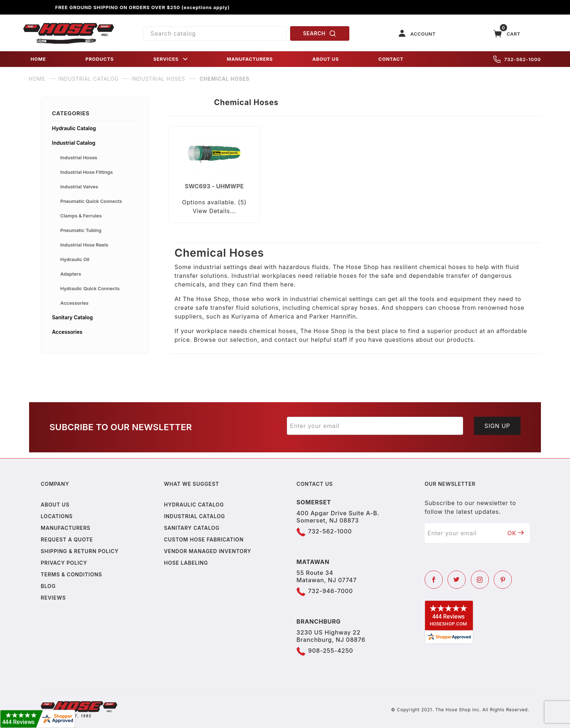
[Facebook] (434, 580)
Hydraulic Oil (75, 259)
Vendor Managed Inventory (208, 551)
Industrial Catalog (74, 143)
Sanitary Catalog (72, 317)
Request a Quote (67, 539)
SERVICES (171, 59)
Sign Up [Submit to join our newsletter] (497, 426)
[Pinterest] (503, 580)
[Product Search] (215, 33)
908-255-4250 (331, 651)
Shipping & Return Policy (80, 551)
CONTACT (391, 59)
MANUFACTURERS (250, 59)
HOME (38, 59)
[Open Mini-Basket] (507, 34)
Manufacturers (66, 528)
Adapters (71, 274)
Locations (57, 516)
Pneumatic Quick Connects (91, 201)
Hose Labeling (186, 563)
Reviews (53, 598)
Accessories (75, 303)
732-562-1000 (517, 59)
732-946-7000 (331, 591)
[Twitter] (457, 580)
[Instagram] (480, 580)
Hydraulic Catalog (74, 128)
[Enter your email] (375, 426)
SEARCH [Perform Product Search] (320, 33)
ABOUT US (326, 59)
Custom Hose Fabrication (204, 539)
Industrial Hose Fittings (87, 172)
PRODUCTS (100, 59)
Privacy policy (64, 563)
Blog (48, 586)
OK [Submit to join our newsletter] (516, 533)
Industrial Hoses (79, 157)
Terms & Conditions (71, 574)
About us (55, 505)
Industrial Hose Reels (84, 245)
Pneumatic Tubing (81, 230)
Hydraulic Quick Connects (90, 288)
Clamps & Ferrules (81, 216)
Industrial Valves (79, 187)
